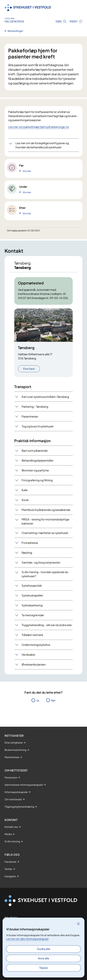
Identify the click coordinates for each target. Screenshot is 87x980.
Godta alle (43, 949)
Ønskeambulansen (34, 664)
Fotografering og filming (37, 480)
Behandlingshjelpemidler (37, 460)
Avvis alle (43, 958)
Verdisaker (28, 655)
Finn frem (29, 369)
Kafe (25, 490)
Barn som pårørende (35, 451)
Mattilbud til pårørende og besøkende (46, 510)
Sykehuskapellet (32, 595)
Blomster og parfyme (35, 470)
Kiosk (25, 500)
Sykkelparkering (32, 605)
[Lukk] (78, 924)
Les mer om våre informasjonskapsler (27, 939)
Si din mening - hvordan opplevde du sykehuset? (45, 574)
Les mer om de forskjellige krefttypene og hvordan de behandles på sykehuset (42, 145)
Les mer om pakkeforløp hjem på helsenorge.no (39, 127)
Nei (53, 700)
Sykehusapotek (32, 585)
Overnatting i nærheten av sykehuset (45, 533)
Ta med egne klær (33, 615)
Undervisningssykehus (36, 645)
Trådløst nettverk (32, 635)
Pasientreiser (30, 416)
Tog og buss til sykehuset (38, 426)
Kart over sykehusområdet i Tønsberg (45, 397)
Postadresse (30, 543)
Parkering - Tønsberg (35, 407)
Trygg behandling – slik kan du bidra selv (47, 625)
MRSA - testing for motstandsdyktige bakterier (45, 521)
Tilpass (44, 968)
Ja (38, 700)
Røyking (27, 553)
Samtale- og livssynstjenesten (41, 562)
